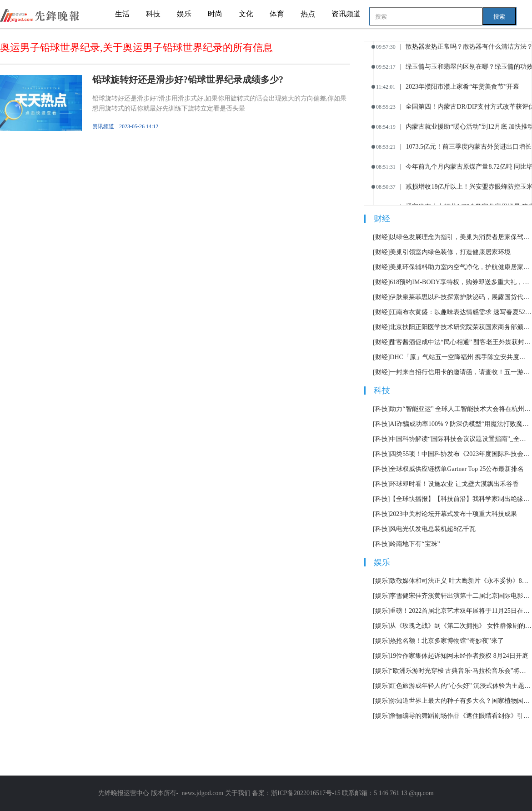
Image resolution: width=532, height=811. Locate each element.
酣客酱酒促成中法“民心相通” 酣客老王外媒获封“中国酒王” (461, 342)
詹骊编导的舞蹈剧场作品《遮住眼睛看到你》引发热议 (461, 716)
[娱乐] (381, 581)
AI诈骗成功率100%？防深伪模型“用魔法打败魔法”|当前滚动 (461, 424)
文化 (246, 14)
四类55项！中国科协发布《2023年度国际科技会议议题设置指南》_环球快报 (461, 454)
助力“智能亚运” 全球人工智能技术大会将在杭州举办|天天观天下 (461, 409)
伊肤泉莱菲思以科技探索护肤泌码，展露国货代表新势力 (461, 297)
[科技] (381, 409)
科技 (153, 14)
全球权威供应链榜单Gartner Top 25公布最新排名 (457, 469)
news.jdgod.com (202, 793)
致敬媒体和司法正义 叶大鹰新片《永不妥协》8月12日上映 (461, 581)
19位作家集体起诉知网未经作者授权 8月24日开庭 (459, 656)
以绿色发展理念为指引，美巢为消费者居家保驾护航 (461, 237)
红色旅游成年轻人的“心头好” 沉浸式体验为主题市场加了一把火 (461, 686)
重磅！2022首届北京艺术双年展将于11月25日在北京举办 (461, 611)
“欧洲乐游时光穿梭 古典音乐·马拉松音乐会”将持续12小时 (461, 671)
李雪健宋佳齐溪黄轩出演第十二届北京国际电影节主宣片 (461, 596)
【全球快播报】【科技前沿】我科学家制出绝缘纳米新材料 (461, 499)
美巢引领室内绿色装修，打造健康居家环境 (450, 252)
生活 (122, 14)
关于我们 (238, 793)
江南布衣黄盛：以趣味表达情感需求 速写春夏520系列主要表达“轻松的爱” (461, 312)
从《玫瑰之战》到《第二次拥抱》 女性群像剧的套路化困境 (461, 626)
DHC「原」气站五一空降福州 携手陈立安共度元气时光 (461, 357)
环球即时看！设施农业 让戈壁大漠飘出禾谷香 (454, 484)
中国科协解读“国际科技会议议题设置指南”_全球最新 (461, 439)
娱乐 (184, 14)
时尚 (215, 14)
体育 (277, 14)
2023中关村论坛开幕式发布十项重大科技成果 (453, 514)
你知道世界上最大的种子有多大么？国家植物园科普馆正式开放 (461, 701)
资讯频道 (346, 14)
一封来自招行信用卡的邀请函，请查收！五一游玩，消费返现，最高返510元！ (461, 372)
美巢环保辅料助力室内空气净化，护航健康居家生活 (461, 267)
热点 (308, 14)
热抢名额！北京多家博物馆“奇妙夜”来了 (447, 641)
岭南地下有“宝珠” (415, 544)
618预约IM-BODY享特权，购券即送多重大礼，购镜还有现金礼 (461, 282)
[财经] (381, 237)
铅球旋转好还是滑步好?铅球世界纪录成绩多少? (188, 80)
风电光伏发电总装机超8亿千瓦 (433, 529)
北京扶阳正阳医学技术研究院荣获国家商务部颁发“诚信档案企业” (461, 327)
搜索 (499, 17)
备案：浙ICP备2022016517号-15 (296, 793)
